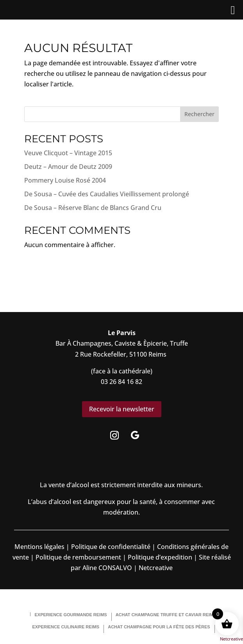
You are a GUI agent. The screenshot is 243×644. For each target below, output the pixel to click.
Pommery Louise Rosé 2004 (65, 180)
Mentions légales (39, 547)
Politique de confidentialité (110, 547)
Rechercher (199, 114)
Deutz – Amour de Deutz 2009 (68, 167)
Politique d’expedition (159, 557)
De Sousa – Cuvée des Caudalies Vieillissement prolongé (107, 194)
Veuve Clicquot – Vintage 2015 (68, 153)
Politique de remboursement (78, 557)
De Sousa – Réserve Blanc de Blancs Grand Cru (93, 208)
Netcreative (231, 639)
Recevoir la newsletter (122, 409)
